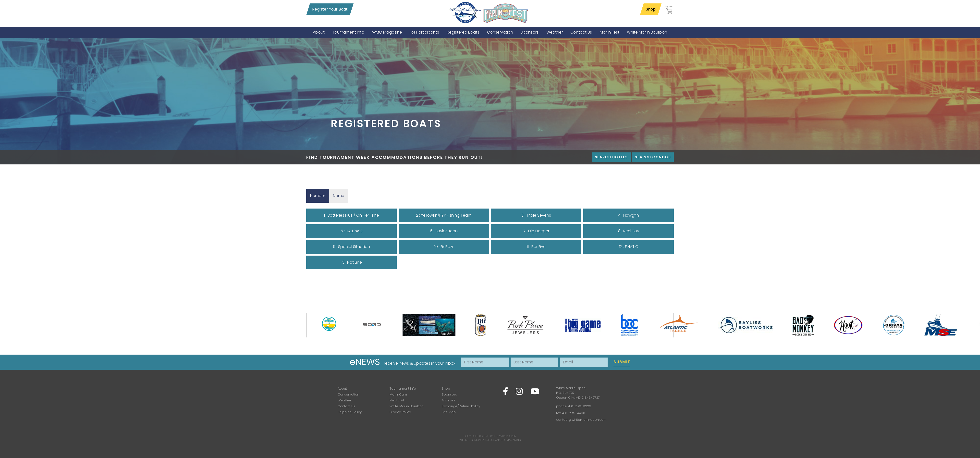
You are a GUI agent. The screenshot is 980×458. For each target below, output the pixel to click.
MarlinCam (398, 394)
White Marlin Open (503, 436)
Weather (344, 400)
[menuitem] (319, 32)
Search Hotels (611, 157)
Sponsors (449, 394)
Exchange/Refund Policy (461, 406)
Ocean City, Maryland (505, 440)
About (342, 389)
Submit (622, 362)
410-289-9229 (580, 406)
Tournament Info (403, 389)
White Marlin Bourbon (407, 406)
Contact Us (346, 406)
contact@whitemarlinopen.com (581, 420)
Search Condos (653, 157)
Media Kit (397, 400)
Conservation (348, 394)
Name (341, 196)
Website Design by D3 (474, 440)
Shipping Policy (350, 412)
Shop (651, 9)
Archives (448, 400)
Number (320, 196)
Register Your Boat (330, 9)
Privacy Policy (400, 412)
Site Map (449, 412)
